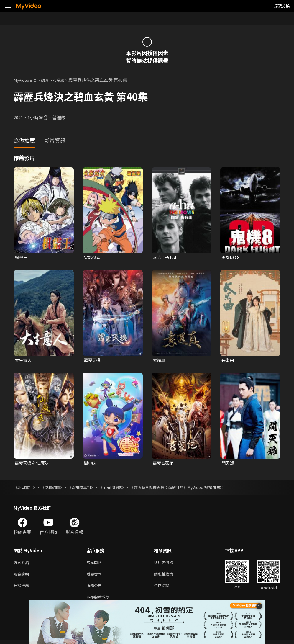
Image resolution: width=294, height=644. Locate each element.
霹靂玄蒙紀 (164, 464)
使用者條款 (169, 564)
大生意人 (24, 361)
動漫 (49, 80)
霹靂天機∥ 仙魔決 (33, 464)
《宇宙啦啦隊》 (119, 488)
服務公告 (95, 588)
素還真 (159, 361)
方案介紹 (22, 564)
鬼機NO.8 (231, 258)
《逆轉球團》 (55, 488)
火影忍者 (93, 258)
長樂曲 (228, 361)
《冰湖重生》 (26, 488)
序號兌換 (282, 6)
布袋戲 (64, 80)
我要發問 (95, 576)
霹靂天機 (93, 361)
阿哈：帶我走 (166, 258)
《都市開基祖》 (86, 488)
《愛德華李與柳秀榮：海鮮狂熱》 (168, 488)
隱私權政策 (169, 576)
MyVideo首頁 (27, 80)
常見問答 (95, 564)
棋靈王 (21, 258)
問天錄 (228, 464)
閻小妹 (90, 464)
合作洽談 (166, 588)
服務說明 (22, 576)
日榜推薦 (22, 588)
